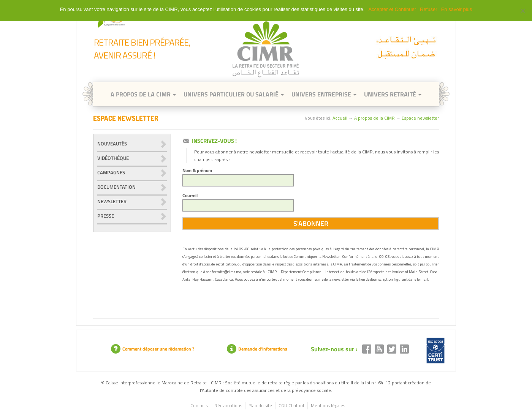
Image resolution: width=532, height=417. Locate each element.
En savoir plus (457, 9)
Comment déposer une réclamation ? (153, 349)
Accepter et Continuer (392, 9)
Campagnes (111, 172)
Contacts (199, 405)
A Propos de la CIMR (143, 94)
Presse (106, 216)
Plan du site (260, 405)
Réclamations (228, 405)
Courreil (238, 202)
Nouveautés (112, 144)
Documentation (116, 187)
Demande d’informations (257, 349)
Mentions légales (328, 405)
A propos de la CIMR (374, 118)
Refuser (429, 9)
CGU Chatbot (291, 405)
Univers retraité (393, 94)
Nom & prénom (238, 177)
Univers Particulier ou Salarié (234, 94)
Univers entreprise (324, 94)
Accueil (340, 118)
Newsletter (112, 201)
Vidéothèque (113, 158)
